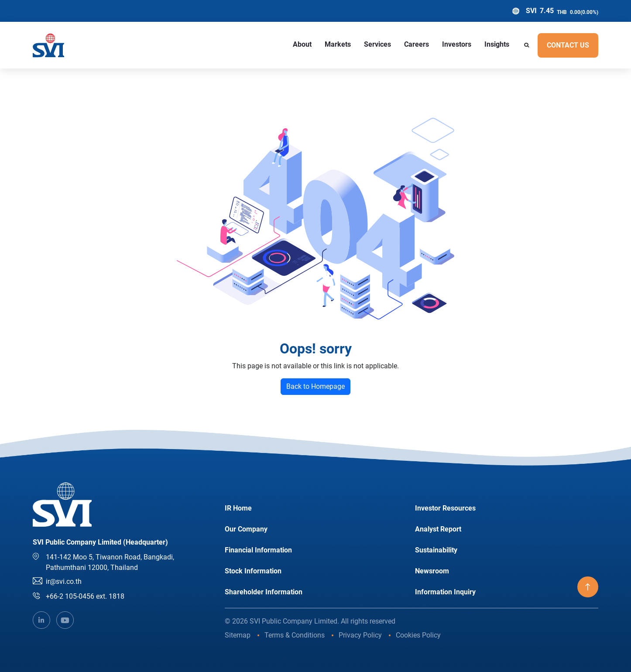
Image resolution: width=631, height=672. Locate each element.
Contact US (568, 45)
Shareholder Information (264, 592)
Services (377, 44)
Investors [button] (457, 44)
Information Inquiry (445, 592)
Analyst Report (438, 529)
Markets (338, 44)
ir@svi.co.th (64, 581)
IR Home (238, 508)
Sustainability (436, 550)
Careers (417, 44)
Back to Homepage (315, 386)
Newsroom (432, 571)
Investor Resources (445, 508)
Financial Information (258, 550)
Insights (497, 44)
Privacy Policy (360, 635)
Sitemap (238, 635)
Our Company (246, 529)
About (302, 44)
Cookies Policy (418, 635)
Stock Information (253, 571)
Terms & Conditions (295, 635)
